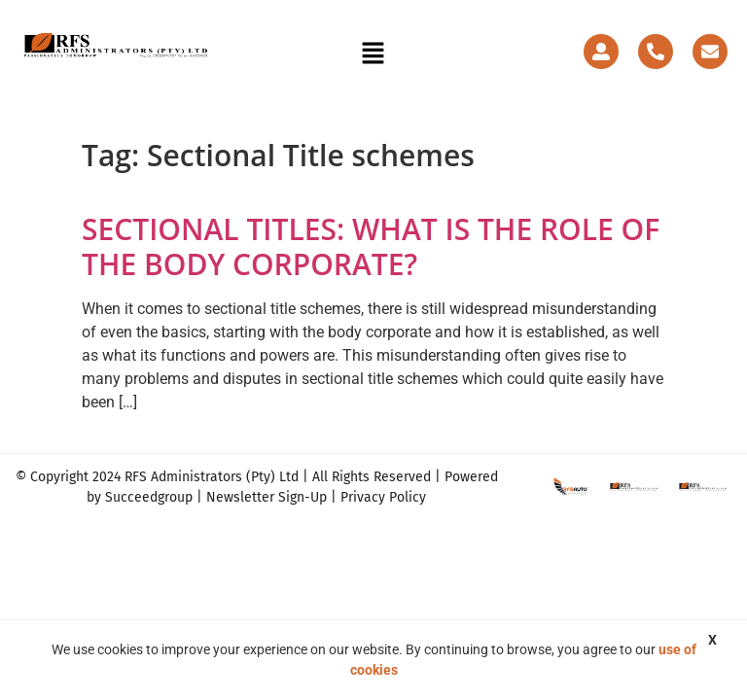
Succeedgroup (149, 497)
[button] (373, 54)
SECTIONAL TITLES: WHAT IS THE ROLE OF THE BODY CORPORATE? (371, 246)
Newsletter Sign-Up (267, 497)
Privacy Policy (383, 497)
